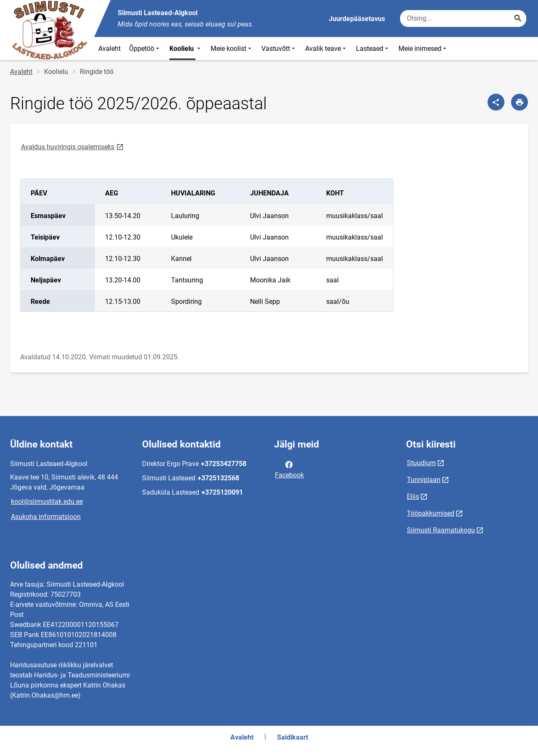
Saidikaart (293, 737)
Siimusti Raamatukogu (441, 530)
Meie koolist (232, 49)
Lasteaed (373, 49)
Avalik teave (326, 49)
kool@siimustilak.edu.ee (47, 502)
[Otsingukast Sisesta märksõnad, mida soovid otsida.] (463, 18)
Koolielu (186, 49)
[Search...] (518, 18)
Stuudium (421, 463)
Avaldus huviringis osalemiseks (73, 146)
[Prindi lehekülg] (520, 102)
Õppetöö (145, 49)
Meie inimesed (423, 49)
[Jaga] (496, 102)
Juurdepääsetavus (357, 19)
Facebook (289, 469)
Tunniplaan (424, 480)
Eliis (413, 497)
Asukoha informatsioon (46, 517)
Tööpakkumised (431, 513)
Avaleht (109, 49)
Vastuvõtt (279, 49)
